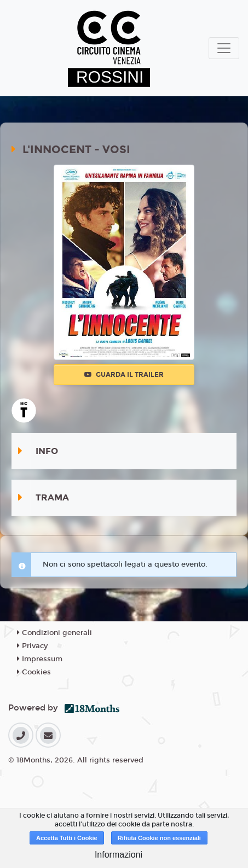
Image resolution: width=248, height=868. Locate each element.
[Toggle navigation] (224, 48)
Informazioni (119, 855)
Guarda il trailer (124, 375)
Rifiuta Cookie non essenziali (159, 838)
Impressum (40, 659)
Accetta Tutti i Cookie (67, 838)
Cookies (34, 672)
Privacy (32, 646)
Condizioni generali (54, 633)
